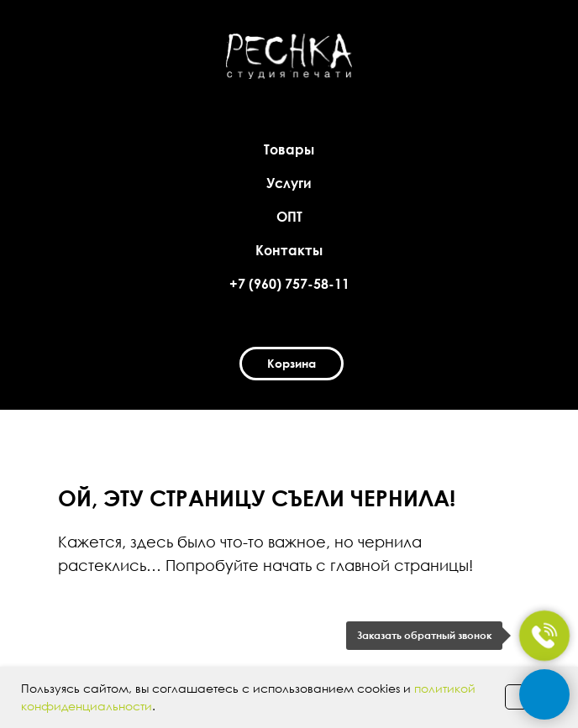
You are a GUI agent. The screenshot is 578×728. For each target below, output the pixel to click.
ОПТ (289, 217)
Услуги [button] (289, 183)
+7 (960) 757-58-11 (289, 284)
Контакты (289, 250)
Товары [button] (289, 149)
